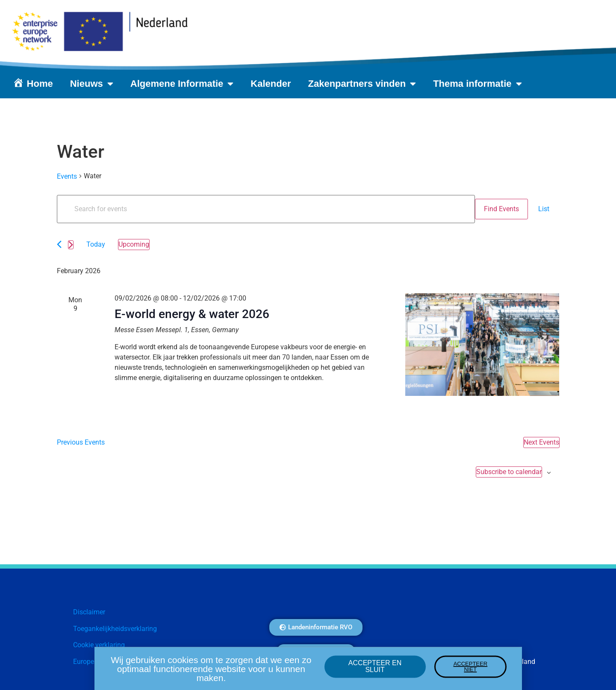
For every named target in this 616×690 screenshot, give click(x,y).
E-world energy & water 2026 (192, 314)
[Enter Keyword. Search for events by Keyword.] (266, 209)
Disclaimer (89, 612)
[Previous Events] (59, 244)
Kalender (271, 84)
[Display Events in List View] (544, 209)
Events (67, 176)
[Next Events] (71, 245)
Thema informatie (477, 84)
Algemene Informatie (182, 84)
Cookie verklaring (99, 645)
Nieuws (92, 84)
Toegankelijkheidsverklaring (115, 629)
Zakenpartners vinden (362, 84)
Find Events (501, 209)
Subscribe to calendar (509, 472)
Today (96, 244)
